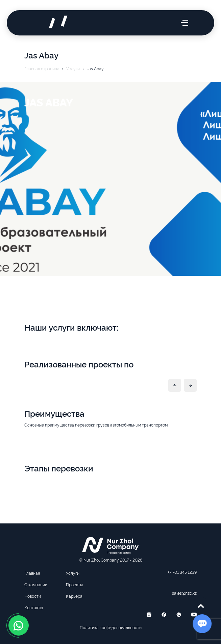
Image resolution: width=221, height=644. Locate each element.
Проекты (74, 584)
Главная (32, 573)
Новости (33, 596)
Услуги (73, 68)
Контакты (34, 607)
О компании (36, 584)
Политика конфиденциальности (111, 627)
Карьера (74, 596)
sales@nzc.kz (184, 593)
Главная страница (42, 68)
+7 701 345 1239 (182, 572)
